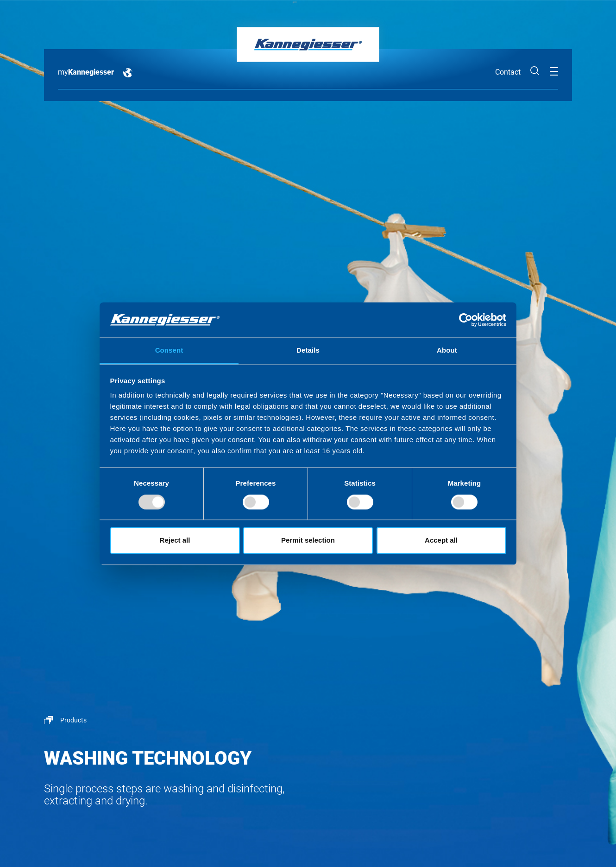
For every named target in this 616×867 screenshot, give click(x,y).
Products (73, 720)
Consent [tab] (169, 351)
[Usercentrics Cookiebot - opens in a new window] (466, 320)
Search (535, 71)
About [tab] (447, 351)
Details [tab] (308, 351)
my (86, 72)
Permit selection (308, 541)
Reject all (175, 541)
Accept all (441, 541)
